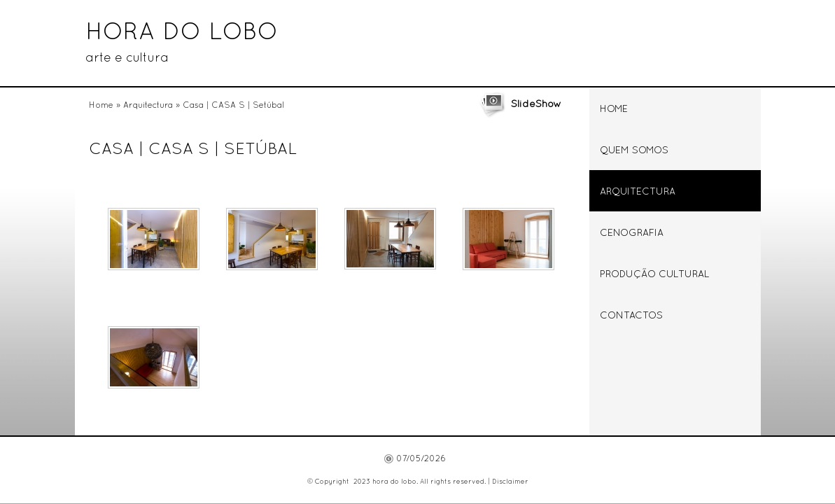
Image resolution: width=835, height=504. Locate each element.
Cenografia (632, 233)
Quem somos (634, 151)
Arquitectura (148, 106)
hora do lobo (182, 33)
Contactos (631, 316)
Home (101, 106)
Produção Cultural (655, 275)
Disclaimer (510, 482)
